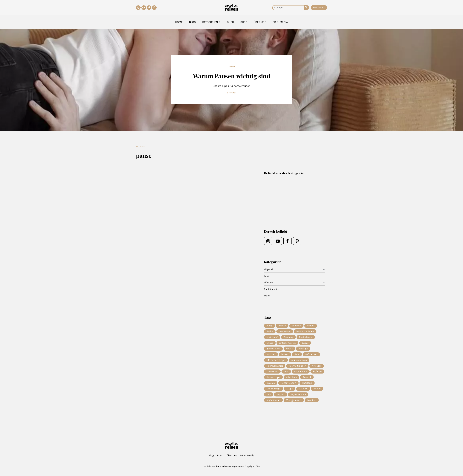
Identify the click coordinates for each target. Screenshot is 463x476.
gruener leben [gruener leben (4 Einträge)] (273, 349)
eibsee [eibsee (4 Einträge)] (270, 343)
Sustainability (272, 289)
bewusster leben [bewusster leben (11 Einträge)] (305, 332)
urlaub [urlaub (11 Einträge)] (317, 391)
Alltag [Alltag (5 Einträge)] (270, 326)
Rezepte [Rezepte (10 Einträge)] (271, 385)
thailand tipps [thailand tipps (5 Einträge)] (274, 391)
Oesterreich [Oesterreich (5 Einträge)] (272, 373)
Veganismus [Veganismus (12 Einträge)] (273, 403)
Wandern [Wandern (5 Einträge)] (312, 403)
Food (267, 276)
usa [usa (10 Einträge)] (269, 397)
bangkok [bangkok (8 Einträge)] (296, 326)
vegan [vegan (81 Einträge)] (281, 397)
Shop (244, 22)
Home (179, 22)
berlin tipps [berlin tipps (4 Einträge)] (285, 332)
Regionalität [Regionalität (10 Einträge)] (301, 373)
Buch (230, 22)
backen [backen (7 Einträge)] (282, 326)
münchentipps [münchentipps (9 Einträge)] (299, 361)
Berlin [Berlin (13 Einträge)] (270, 332)
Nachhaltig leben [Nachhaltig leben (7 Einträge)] (297, 367)
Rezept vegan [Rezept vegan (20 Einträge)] (288, 385)
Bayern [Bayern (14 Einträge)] (311, 326)
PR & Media (280, 22)
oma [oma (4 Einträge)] (286, 373)
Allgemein (270, 269)
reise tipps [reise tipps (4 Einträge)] (291, 379)
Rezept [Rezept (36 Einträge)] (307, 379)
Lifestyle (231, 66)
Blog (192, 22)
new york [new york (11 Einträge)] (317, 367)
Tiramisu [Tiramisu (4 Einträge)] (303, 391)
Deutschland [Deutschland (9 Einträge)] (306, 338)
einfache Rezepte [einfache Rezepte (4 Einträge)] (287, 343)
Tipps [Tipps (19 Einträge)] (290, 391)
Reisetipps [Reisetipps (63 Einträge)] (273, 379)
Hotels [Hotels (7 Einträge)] (289, 349)
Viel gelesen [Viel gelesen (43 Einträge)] (294, 403)
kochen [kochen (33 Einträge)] (271, 355)
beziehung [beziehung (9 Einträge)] (272, 338)
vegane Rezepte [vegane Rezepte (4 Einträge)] (298, 397)
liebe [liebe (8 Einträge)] (297, 355)
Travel (267, 296)
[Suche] (306, 8)
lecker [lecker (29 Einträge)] (285, 355)
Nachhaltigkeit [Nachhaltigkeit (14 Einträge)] (275, 367)
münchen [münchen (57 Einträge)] (311, 355)
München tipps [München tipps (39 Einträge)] (276, 361)
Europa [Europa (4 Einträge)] (305, 343)
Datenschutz (222, 466)
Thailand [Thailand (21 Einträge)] (307, 385)
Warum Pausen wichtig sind (231, 76)
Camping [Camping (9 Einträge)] (288, 338)
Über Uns (260, 22)
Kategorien (211, 22)
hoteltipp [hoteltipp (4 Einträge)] (303, 349)
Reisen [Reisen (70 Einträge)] (317, 373)
